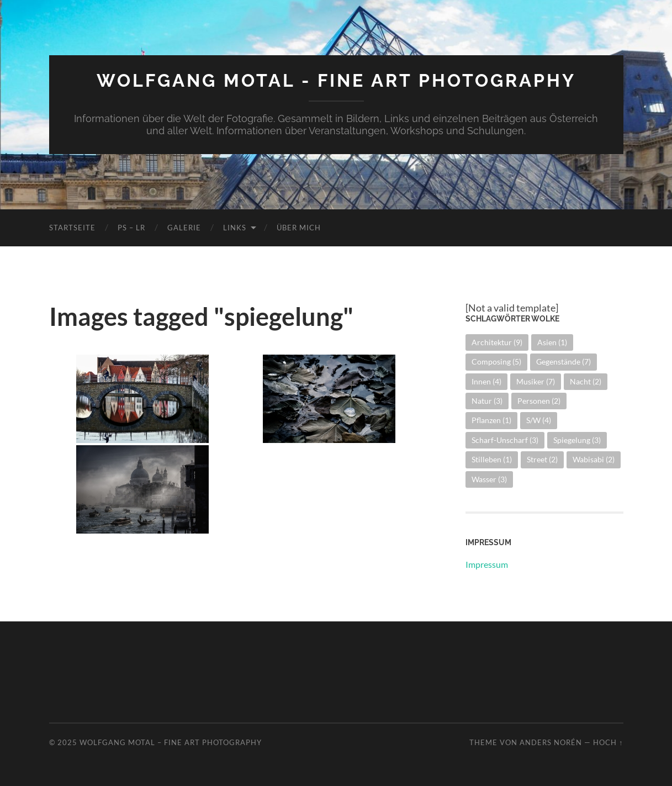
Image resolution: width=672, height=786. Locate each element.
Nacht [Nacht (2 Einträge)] (586, 381)
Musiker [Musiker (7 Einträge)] (536, 381)
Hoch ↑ (608, 742)
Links (235, 228)
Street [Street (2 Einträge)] (542, 459)
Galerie (184, 228)
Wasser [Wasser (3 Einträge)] (489, 479)
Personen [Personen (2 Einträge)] (539, 401)
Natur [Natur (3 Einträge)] (487, 401)
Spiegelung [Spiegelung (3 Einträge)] (577, 440)
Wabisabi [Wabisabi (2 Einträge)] (594, 459)
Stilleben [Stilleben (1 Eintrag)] (492, 459)
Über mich (299, 228)
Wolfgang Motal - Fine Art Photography (336, 80)
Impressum (487, 564)
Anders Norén (551, 742)
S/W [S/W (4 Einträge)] (539, 420)
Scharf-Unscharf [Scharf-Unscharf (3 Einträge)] (505, 440)
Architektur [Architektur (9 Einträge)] (497, 342)
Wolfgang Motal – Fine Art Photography (171, 742)
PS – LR (131, 228)
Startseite (72, 228)
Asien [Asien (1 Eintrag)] (552, 342)
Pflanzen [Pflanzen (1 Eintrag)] (491, 420)
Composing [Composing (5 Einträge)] (496, 362)
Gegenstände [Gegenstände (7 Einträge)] (563, 362)
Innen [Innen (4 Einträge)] (486, 381)
